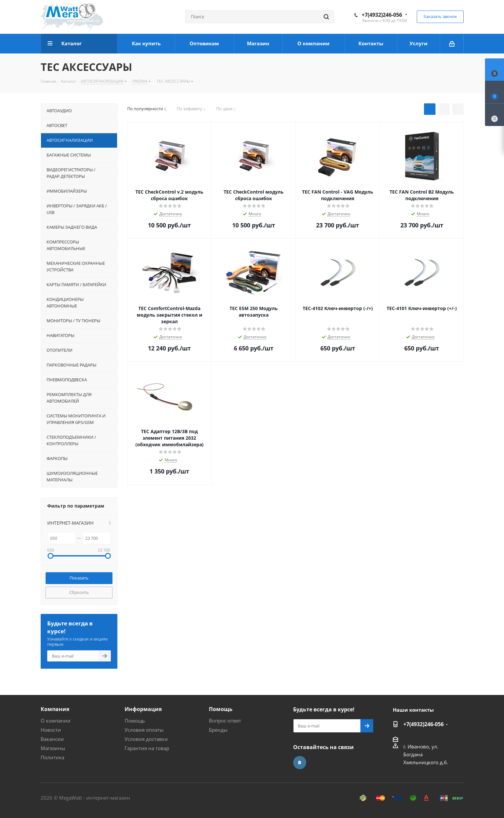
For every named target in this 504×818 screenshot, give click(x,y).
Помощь (135, 721)
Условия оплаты (144, 730)
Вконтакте (300, 763)
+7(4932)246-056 (382, 15)
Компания (55, 709)
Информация (143, 709)
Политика (52, 757)
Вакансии (52, 739)
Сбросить (79, 592)
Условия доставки (146, 739)
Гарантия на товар (147, 748)
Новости (51, 730)
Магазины (53, 748)
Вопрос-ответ (225, 721)
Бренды (218, 730)
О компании (56, 721)
